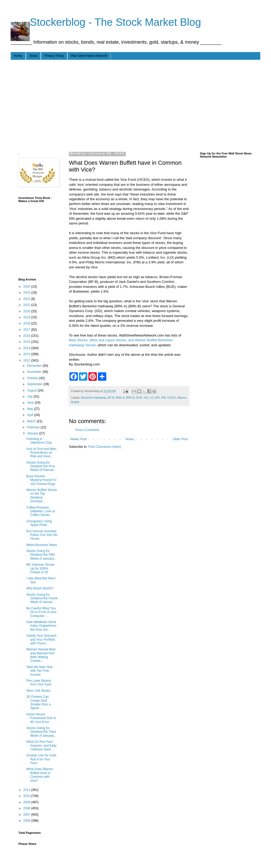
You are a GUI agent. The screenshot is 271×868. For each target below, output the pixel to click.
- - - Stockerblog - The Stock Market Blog (106, 22)
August (32, 390)
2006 (27, 821)
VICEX (171, 398)
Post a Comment (87, 430)
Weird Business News (42, 545)
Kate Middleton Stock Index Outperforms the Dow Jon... (41, 626)
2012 (27, 360)
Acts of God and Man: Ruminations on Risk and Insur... (42, 453)
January (33, 433)
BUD (139, 398)
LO (152, 398)
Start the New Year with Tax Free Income (39, 671)
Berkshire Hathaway (94, 398)
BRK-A (120, 398)
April (31, 415)
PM (163, 398)
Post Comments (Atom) (105, 447)
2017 (27, 330)
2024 (27, 287)
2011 (27, 790)
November (35, 372)
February (34, 427)
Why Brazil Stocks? (40, 588)
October (33, 378)
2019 (27, 317)
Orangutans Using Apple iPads (39, 523)
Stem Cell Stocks (38, 691)
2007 (27, 815)
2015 (27, 342)
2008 (27, 808)
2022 (27, 299)
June (31, 403)
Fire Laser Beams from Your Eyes (39, 683)
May (31, 409)
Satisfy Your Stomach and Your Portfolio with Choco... (41, 639)
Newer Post (78, 439)
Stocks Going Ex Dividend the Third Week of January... (41, 732)
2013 (27, 354)
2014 (27, 348)
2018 (27, 323)
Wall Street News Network (89, 56)
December (35, 366)
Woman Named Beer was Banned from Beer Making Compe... (41, 655)
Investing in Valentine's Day (39, 441)
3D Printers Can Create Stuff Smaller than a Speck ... (38, 702)
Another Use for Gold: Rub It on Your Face (42, 759)
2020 (27, 311)
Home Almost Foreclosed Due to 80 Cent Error (41, 718)
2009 (27, 802)
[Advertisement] (110, 105)
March (32, 421)
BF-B (111, 398)
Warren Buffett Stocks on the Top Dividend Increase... (42, 496)
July (30, 397)
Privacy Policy (54, 56)
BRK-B (130, 398)
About (33, 56)
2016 (27, 336)
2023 (27, 293)
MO (157, 398)
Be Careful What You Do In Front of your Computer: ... (41, 612)
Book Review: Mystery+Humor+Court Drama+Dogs (42, 480)
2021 (27, 305)
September (35, 384)
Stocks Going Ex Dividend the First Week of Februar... (41, 466)
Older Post (180, 439)
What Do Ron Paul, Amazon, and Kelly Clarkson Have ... (41, 746)
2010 (27, 796)
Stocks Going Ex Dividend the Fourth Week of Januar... (42, 598)
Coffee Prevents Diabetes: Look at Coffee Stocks (41, 511)
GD (146, 398)
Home (18, 56)
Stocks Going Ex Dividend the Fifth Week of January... (41, 555)
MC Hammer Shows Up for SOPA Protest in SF (40, 568)
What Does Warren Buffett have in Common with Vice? (40, 775)
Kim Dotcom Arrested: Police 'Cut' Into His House (42, 535)
